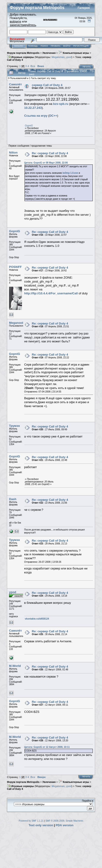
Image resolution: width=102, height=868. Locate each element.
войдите (15, 21)
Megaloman (58, 57)
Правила (56, 46)
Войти (67, 46)
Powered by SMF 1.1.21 (31, 821)
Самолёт (15, 84)
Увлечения (49, 53)
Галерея (84, 8)
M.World (15, 666)
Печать (87, 67)
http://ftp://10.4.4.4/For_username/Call (51, 293)
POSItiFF (15, 267)
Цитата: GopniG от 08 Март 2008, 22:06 (46, 163)
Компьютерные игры (74, 53)
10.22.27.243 (33, 108)
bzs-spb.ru (61, 104)
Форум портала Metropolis (23, 53)
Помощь (33, 46)
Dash (13, 499)
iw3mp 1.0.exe (70, 173)
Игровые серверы (20, 57)
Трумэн (14, 426)
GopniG (29, 126)
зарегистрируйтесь (23, 25)
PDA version (65, 825)
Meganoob (17, 323)
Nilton (13, 153)
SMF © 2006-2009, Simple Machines (64, 821)
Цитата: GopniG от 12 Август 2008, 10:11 (47, 747)
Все (33, 66)
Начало (19, 46)
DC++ (53, 116)
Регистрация (81, 46)
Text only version (41, 825)
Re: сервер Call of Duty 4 (50, 153)
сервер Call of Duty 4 (47, 85)
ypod (69, 57)
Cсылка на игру (36, 116)
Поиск (44, 46)
